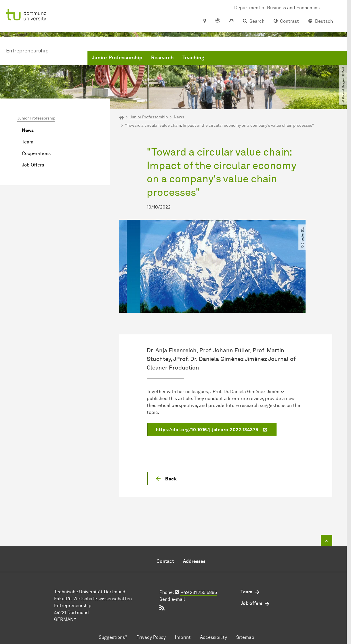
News (28, 130)
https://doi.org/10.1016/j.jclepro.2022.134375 (207, 430)
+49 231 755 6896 (199, 592)
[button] (166, 479)
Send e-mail (172, 599)
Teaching (193, 58)
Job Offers (33, 165)
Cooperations (36, 153)
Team (28, 142)
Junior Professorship (117, 58)
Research (162, 58)
